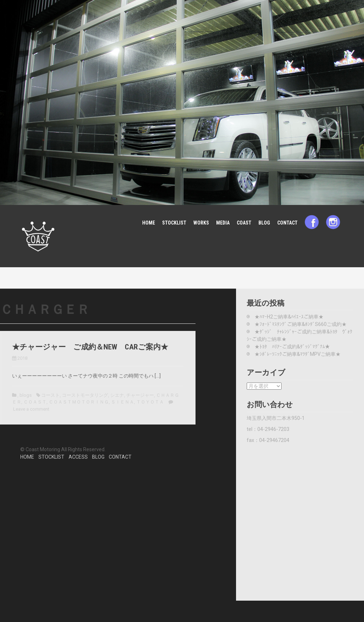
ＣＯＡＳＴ (35, 402)
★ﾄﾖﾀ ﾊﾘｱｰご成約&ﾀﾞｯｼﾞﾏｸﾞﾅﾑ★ (292, 347)
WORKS (201, 223)
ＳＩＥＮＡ (122, 402)
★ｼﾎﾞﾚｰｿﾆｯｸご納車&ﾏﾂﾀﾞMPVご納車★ (298, 354)
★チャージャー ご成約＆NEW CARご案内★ (90, 347)
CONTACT (287, 223)
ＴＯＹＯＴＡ (150, 402)
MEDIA (223, 223)
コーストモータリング (85, 395)
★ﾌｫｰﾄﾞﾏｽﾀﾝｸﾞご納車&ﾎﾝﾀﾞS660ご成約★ (301, 324)
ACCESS (78, 457)
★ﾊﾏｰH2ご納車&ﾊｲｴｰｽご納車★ (289, 317)
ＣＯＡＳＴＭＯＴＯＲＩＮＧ (79, 402)
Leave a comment (31, 409)
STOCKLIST (174, 223)
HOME (149, 223)
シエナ (117, 395)
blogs (26, 395)
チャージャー (140, 395)
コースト (50, 395)
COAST (244, 223)
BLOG (264, 223)
